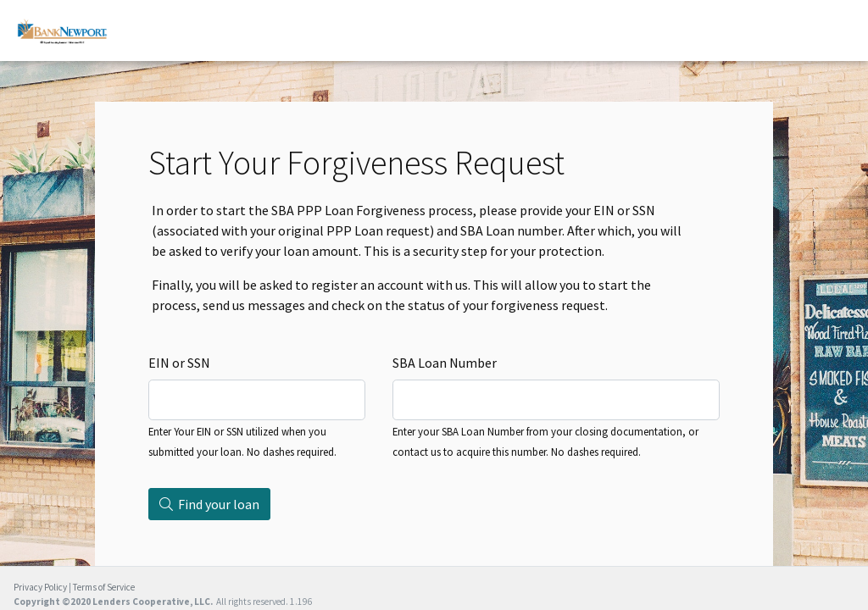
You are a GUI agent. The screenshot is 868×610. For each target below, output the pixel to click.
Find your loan (209, 504)
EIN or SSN (179, 363)
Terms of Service (104, 587)
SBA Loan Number (445, 363)
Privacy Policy (40, 587)
